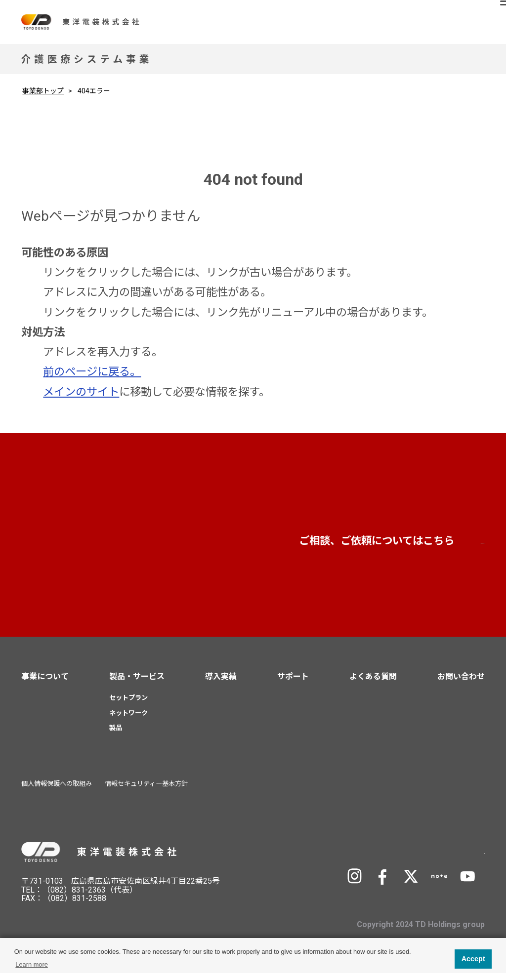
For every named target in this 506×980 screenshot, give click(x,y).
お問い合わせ (396, 546)
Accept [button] (473, 959)
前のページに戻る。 (92, 371)
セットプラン (128, 704)
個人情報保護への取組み (57, 791)
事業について (45, 683)
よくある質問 (373, 683)
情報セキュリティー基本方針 (146, 791)
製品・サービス (137, 683)
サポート (293, 683)
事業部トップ (43, 91)
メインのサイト (81, 392)
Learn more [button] (31, 964)
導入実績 (221, 683)
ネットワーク (128, 719)
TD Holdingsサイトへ (421, 857)
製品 (116, 735)
